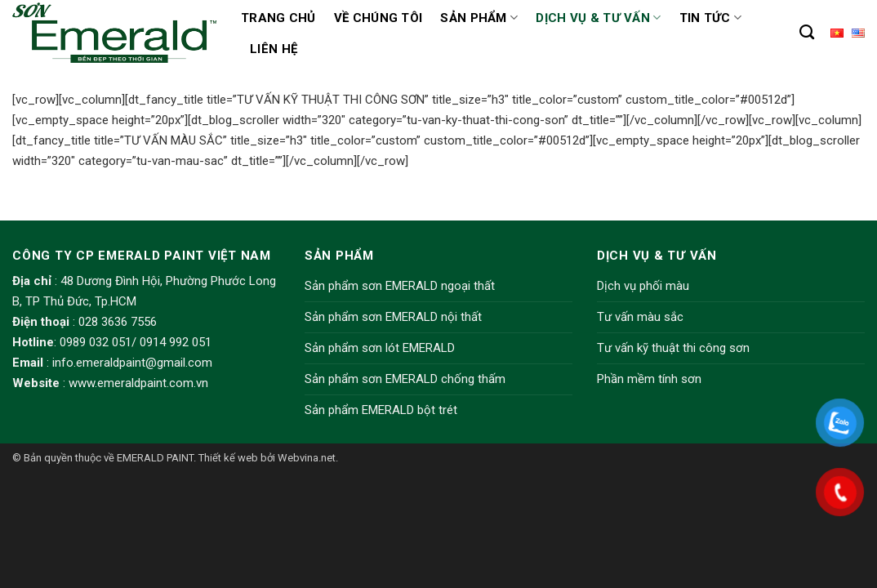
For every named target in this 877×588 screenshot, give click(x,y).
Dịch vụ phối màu (643, 286)
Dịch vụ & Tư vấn (598, 18)
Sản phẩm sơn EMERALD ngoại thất (400, 286)
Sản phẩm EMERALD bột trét (381, 410)
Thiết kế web (228, 458)
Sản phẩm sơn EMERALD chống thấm (405, 379)
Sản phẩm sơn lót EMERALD (380, 348)
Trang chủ (278, 18)
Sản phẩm (479, 18)
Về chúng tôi (378, 18)
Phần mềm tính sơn (649, 379)
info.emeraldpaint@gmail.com (132, 363)
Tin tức (711, 18)
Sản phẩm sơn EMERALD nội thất (393, 317)
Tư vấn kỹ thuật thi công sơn (673, 348)
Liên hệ (274, 49)
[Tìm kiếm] (807, 33)
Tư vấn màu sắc (640, 317)
